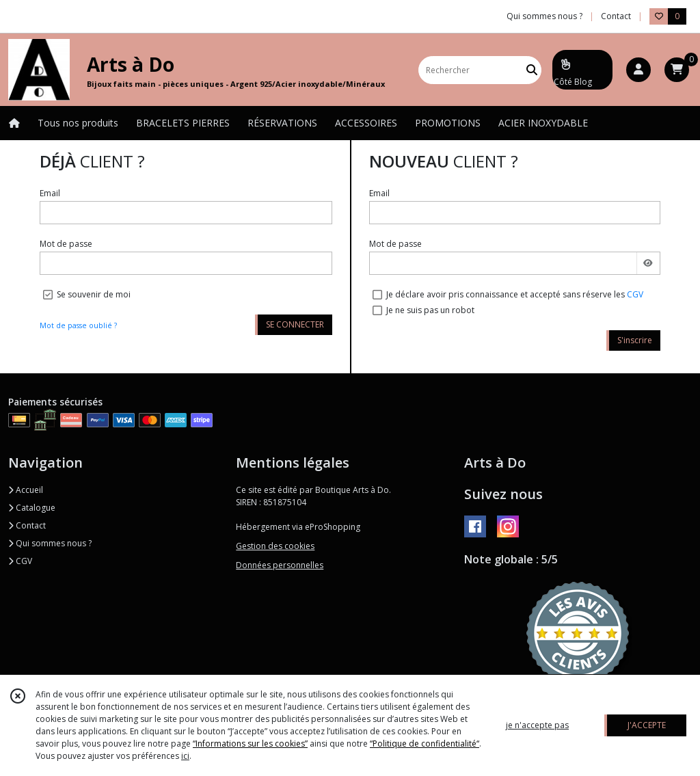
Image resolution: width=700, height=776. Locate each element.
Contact (616, 16)
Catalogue (32, 508)
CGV (635, 294)
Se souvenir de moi (94, 294)
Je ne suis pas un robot (430, 310)
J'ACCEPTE (647, 725)
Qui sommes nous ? (50, 543)
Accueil (26, 490)
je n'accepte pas (537, 725)
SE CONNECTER (295, 324)
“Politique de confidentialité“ (425, 744)
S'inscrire (635, 340)
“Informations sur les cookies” (250, 744)
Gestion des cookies (275, 546)
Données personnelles (280, 565)
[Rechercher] (532, 70)
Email (50, 193)
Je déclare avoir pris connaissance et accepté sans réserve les (515, 294)
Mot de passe (66, 244)
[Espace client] (638, 70)
